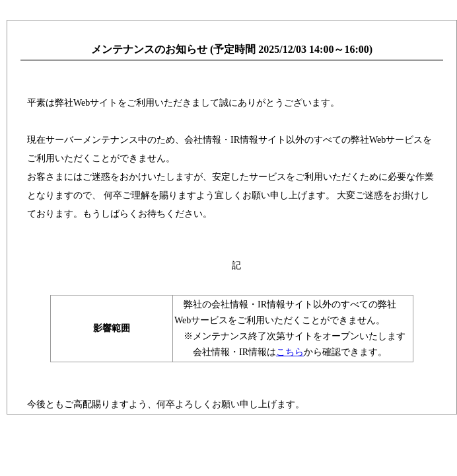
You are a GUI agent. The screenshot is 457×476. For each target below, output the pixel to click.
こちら (290, 352)
